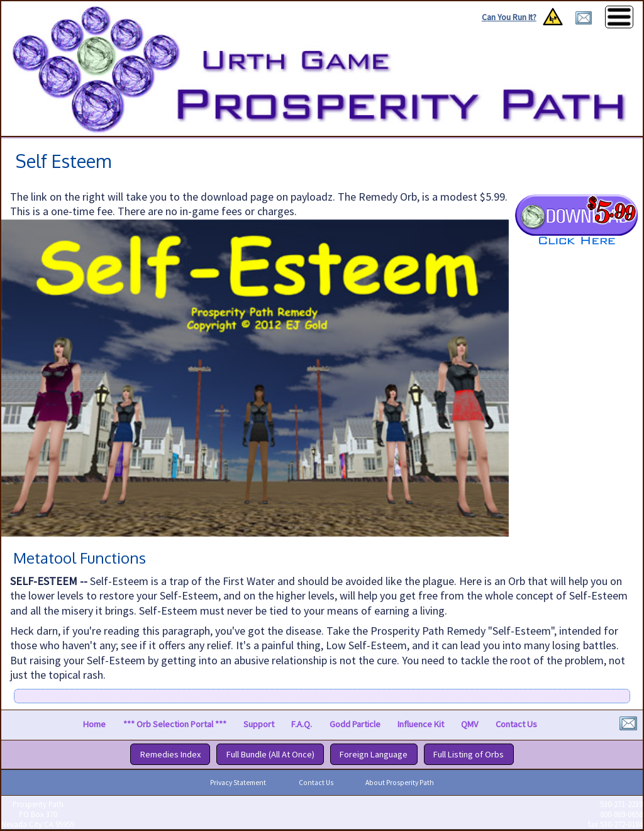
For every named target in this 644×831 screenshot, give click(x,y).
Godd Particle (355, 725)
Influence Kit (421, 725)
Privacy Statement (238, 783)
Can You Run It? (509, 17)
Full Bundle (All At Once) (270, 754)
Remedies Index (170, 754)
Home (94, 725)
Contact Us (516, 725)
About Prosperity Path (400, 783)
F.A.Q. (302, 725)
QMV (469, 725)
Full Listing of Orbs (469, 754)
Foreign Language (374, 754)
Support (259, 725)
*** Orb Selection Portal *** (175, 725)
